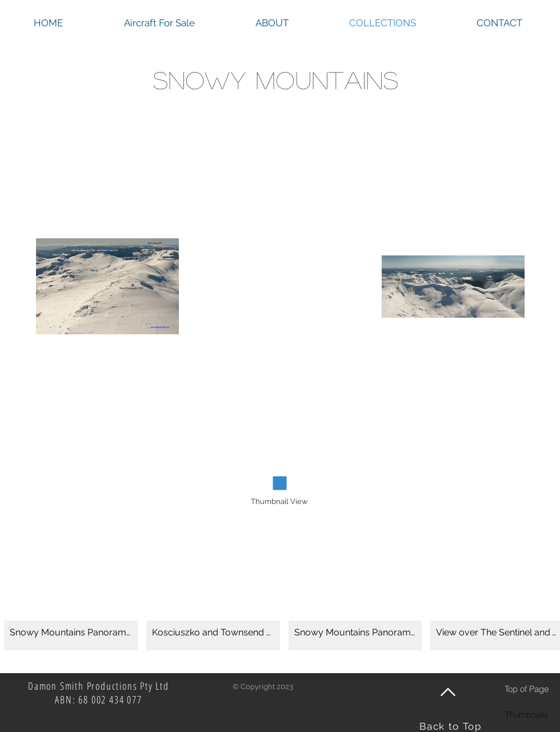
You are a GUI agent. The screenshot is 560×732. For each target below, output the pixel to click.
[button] (71, 599)
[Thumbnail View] (279, 502)
